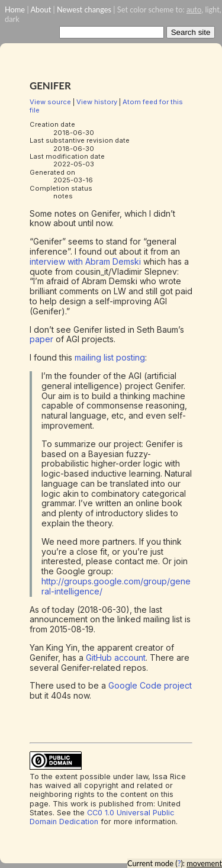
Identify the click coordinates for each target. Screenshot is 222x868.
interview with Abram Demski (85, 261)
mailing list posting (110, 357)
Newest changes (84, 9)
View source (50, 102)
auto (194, 9)
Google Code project (150, 685)
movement (204, 863)
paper (41, 339)
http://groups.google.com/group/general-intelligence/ (116, 586)
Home (15, 9)
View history (97, 102)
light (212, 9)
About (41, 9)
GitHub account (116, 658)
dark (12, 19)
